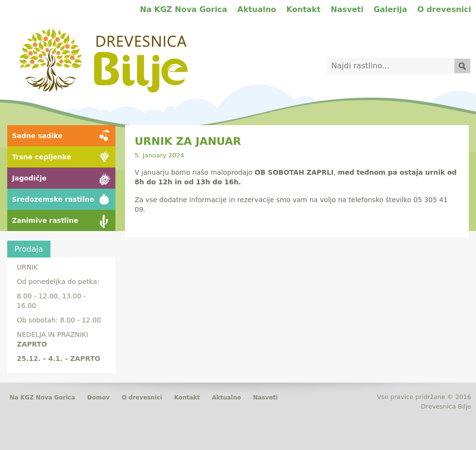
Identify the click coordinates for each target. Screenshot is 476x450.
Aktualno (257, 9)
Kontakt (303, 9)
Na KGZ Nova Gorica (183, 9)
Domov (98, 398)
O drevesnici (444, 9)
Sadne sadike (37, 136)
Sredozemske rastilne (53, 199)
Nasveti (347, 9)
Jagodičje (29, 178)
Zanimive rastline (45, 220)
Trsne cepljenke (42, 157)
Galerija (390, 9)
